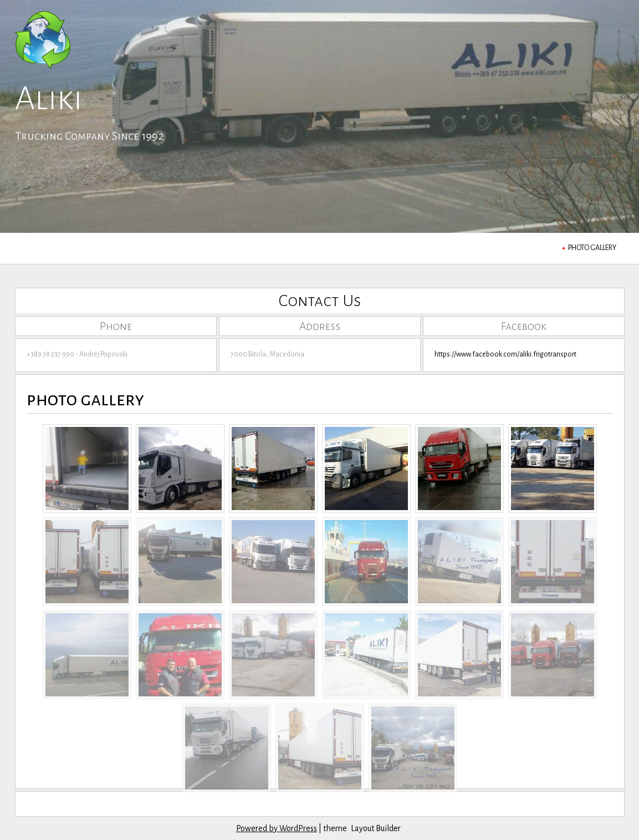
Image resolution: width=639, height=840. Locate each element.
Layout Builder (376, 828)
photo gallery (592, 248)
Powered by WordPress (277, 828)
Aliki (49, 99)
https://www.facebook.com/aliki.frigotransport (505, 354)
